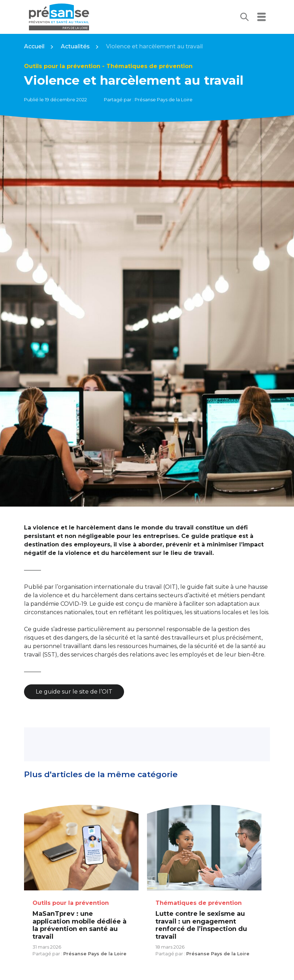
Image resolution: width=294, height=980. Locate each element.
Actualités (75, 46)
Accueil (34, 46)
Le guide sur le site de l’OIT (74, 692)
